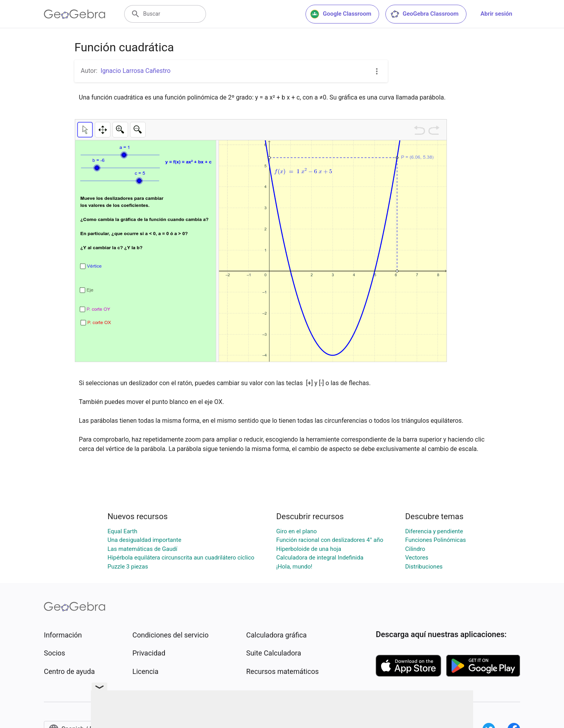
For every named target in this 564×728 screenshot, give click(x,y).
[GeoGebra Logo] (75, 14)
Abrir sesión (496, 14)
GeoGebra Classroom (424, 14)
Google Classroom (341, 14)
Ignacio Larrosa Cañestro (136, 71)
